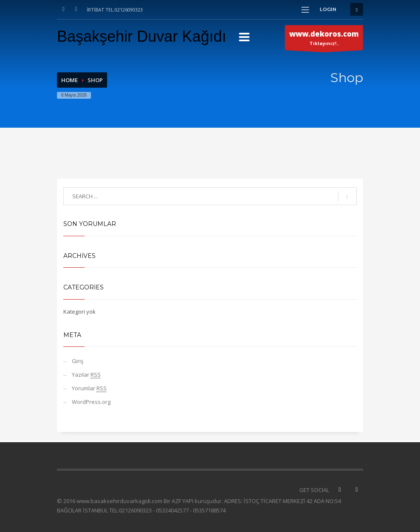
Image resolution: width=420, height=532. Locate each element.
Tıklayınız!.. (324, 40)
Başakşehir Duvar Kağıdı (142, 36)
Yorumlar (89, 388)
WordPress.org (91, 402)
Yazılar (86, 375)
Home (70, 80)
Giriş (78, 361)
